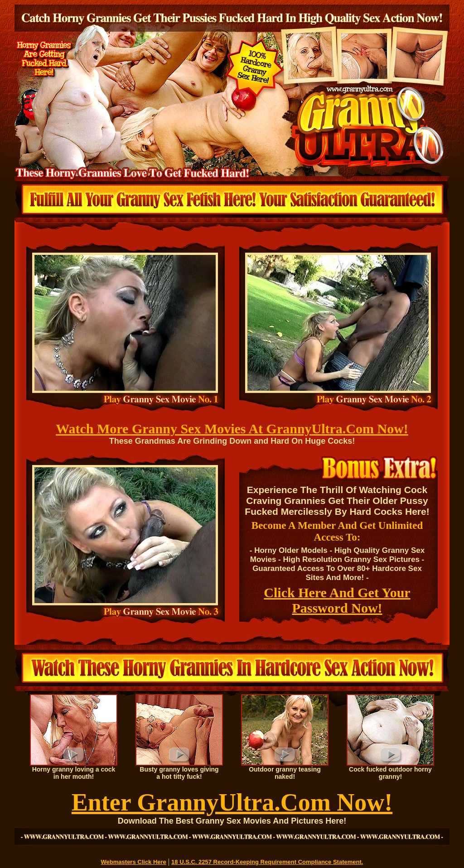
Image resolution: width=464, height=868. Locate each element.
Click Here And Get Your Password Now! (337, 600)
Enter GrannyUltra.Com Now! (232, 802)
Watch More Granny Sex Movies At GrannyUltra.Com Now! (232, 429)
